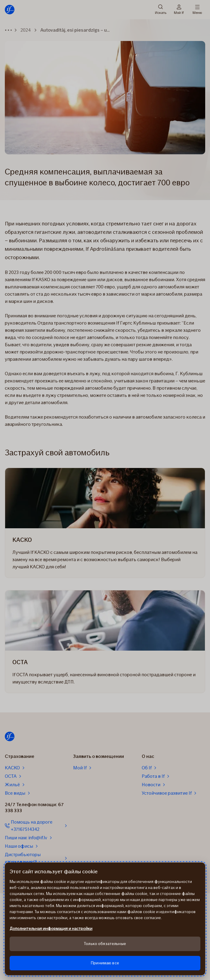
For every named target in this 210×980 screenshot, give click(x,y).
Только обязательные (105, 944)
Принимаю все (105, 963)
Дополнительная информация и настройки (51, 929)
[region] (105, 919)
